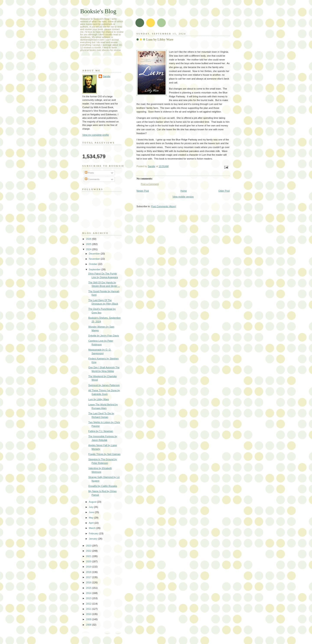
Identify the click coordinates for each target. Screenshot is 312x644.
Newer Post (143, 191)
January (93, 539)
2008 (89, 625)
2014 (89, 593)
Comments (92, 179)
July (91, 507)
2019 (89, 567)
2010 (89, 614)
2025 (89, 244)
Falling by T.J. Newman (101, 431)
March (93, 528)
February (94, 533)
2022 (89, 551)
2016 (89, 582)
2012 (89, 604)
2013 (89, 598)
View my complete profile (96, 135)
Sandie (107, 76)
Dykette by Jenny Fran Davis (104, 336)
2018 (89, 572)
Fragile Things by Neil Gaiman (104, 454)
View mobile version (183, 197)
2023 (89, 546)
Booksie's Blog (98, 11)
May (91, 518)
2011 (89, 609)
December (95, 254)
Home (184, 191)
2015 (89, 588)
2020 (89, 561)
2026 (89, 239)
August (93, 502)
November (95, 259)
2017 (89, 577)
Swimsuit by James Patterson (104, 385)
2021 (89, 556)
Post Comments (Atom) (164, 206)
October (93, 264)
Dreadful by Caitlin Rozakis (103, 486)
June (92, 512)
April (92, 523)
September (95, 269)
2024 (89, 249)
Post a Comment (150, 184)
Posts (89, 173)
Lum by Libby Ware (99, 399)
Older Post (224, 191)
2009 (89, 619)
